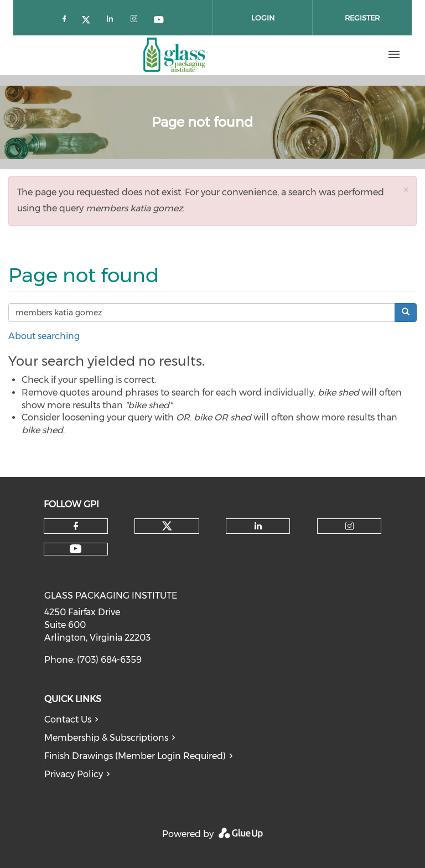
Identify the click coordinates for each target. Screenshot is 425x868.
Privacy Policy (74, 774)
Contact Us (68, 719)
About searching (44, 336)
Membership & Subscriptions (106, 738)
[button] (406, 189)
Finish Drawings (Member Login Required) (135, 756)
